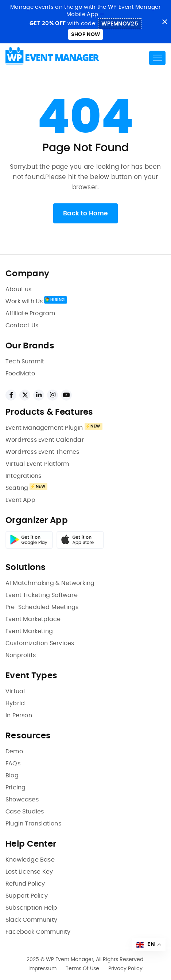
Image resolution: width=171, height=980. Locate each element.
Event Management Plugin (44, 428)
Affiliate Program (30, 313)
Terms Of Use (82, 969)
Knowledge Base (30, 860)
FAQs (13, 764)
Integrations (23, 476)
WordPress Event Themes (42, 452)
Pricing (15, 788)
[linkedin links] (39, 395)
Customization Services (40, 643)
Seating (17, 488)
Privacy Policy (125, 969)
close (165, 22)
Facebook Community (38, 932)
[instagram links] (53, 395)
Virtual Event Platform (37, 464)
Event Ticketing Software (42, 595)
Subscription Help (31, 908)
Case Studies (25, 812)
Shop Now (85, 35)
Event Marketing (29, 631)
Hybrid (15, 703)
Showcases (22, 800)
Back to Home (85, 213)
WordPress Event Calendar (45, 440)
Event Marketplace (33, 619)
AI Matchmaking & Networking (50, 583)
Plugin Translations (33, 824)
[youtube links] (66, 395)
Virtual (15, 691)
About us (19, 289)
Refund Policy (25, 884)
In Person (19, 715)
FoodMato (20, 374)
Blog (12, 776)
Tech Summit (25, 362)
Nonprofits (21, 655)
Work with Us (24, 301)
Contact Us (22, 325)
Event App (20, 500)
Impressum (42, 969)
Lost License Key (29, 872)
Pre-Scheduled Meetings (42, 607)
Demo (14, 751)
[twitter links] (25, 395)
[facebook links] (11, 395)
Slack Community (31, 920)
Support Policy (27, 896)
